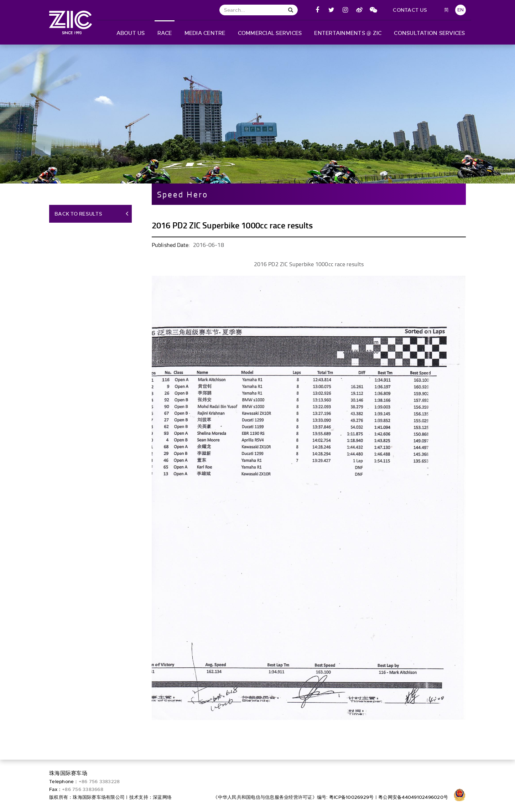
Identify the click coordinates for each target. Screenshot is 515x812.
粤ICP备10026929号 (352, 797)
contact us (410, 10)
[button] (131, 32)
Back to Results (78, 217)
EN (461, 10)
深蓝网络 (162, 797)
